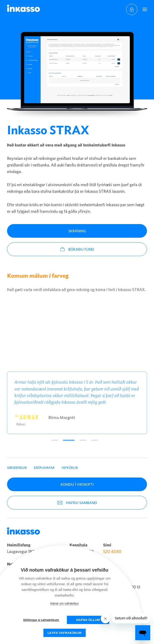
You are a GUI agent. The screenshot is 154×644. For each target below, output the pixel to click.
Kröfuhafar (44, 468)
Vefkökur (70, 468)
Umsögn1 (55, 440)
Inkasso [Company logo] (23, 8)
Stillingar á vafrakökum (41, 620)
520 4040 (112, 551)
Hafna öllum (88, 620)
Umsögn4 (95, 440)
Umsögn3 (83, 440)
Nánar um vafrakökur (64, 603)
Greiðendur (17, 468)
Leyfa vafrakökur (65, 633)
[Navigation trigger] (145, 9)
